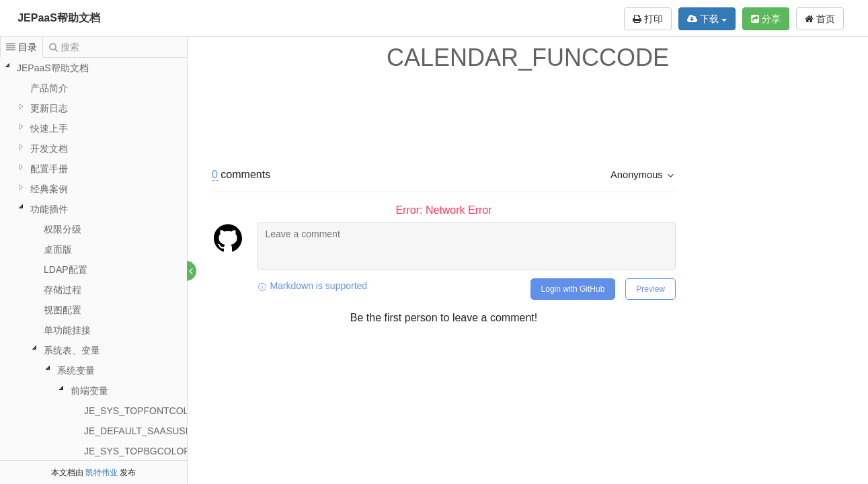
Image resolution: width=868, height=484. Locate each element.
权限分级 (63, 229)
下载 (707, 19)
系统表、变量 (72, 350)
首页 (820, 19)
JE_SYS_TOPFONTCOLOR (143, 411)
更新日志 (49, 108)
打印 (648, 19)
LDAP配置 (66, 270)
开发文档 (49, 149)
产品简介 (49, 88)
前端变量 (89, 391)
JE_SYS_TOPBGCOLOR (137, 451)
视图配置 (63, 310)
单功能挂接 (67, 330)
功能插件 (49, 209)
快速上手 (49, 128)
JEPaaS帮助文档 (59, 18)
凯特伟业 (102, 473)
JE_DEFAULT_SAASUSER (141, 431)
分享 (766, 19)
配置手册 (49, 169)
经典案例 (49, 189)
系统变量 (76, 370)
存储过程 (63, 290)
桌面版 (58, 249)
